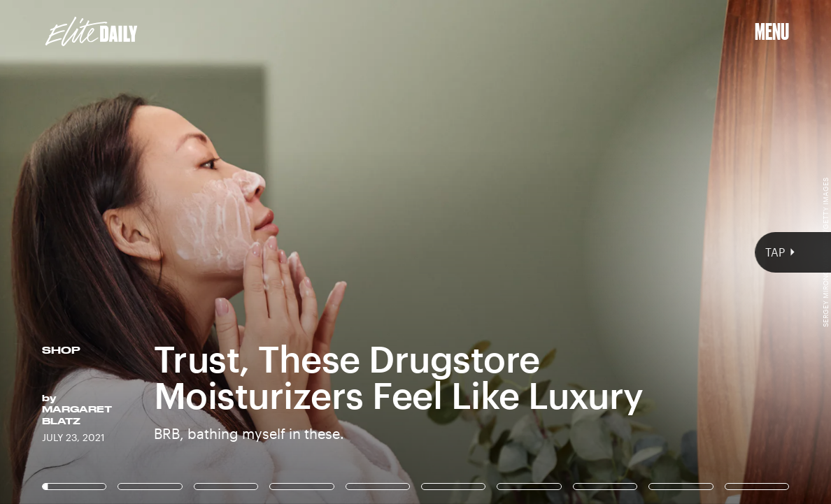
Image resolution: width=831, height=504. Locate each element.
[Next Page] (553, 252)
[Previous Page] (137, 252)
